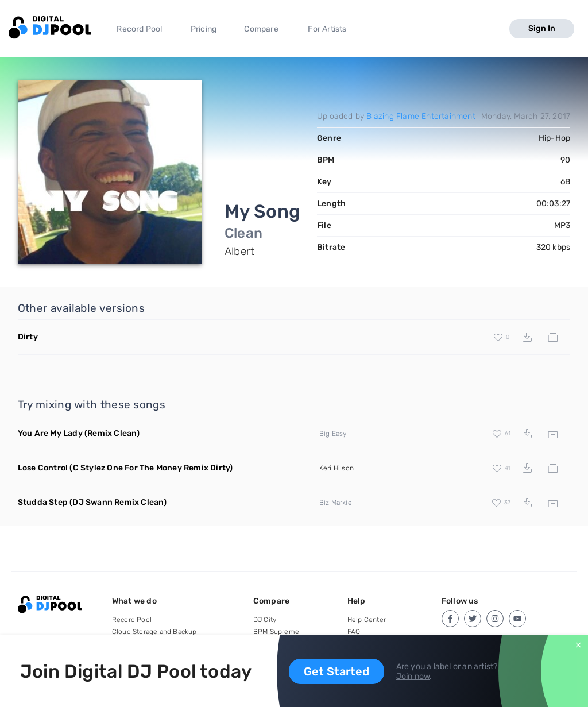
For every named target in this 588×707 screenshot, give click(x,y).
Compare (261, 29)
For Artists (327, 29)
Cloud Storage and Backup (154, 632)
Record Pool (139, 29)
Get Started (336, 671)
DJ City (265, 620)
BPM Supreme (276, 632)
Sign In (542, 28)
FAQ (354, 632)
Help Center (367, 620)
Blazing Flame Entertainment (421, 116)
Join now (413, 676)
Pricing (204, 29)
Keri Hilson (336, 468)
